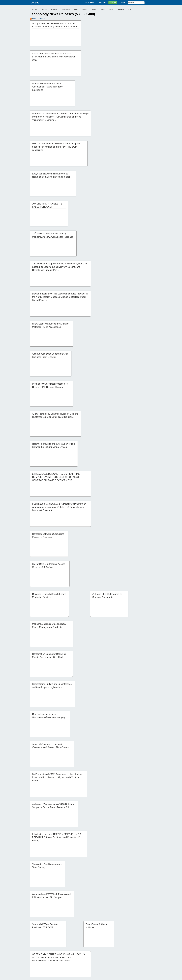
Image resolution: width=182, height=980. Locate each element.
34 (83, 953)
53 (63, 957)
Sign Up (113, 3)
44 (134, 953)
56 (78, 957)
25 (38, 953)
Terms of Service (85, 977)
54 (68, 957)
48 (38, 957)
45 (139, 953)
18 (121, 949)
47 (32, 957)
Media (94, 9)
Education (54, 9)
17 (116, 949)
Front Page (34, 9)
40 (113, 953)
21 (136, 949)
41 (118, 953)
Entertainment (66, 9)
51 (53, 957)
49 (43, 957)
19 (126, 949)
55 (73, 957)
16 (111, 949)
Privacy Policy (71, 977)
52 (58, 957)
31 (68, 953)
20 (131, 949)
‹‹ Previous (36, 949)
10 (81, 949)
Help (118, 967)
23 (147, 949)
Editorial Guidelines (118, 977)
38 (103, 953)
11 (86, 949)
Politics (102, 9)
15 (106, 949)
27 (48, 953)
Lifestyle (85, 9)
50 (48, 957)
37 (98, 953)
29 (58, 953)
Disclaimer (60, 977)
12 (91, 949)
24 (32, 953)
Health (76, 9)
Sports (111, 9)
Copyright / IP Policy (101, 977)
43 (128, 953)
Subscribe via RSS (38, 19)
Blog (99, 967)
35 (88, 953)
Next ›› (90, 957)
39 (108, 953)
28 (53, 953)
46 (144, 953)
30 (63, 953)
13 (96, 949)
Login (122, 2)
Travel (130, 9)
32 (73, 953)
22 (142, 949)
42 (123, 953)
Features (90, 2)
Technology (120, 9)
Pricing (102, 2)
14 (101, 949)
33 (78, 953)
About (64, 967)
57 (83, 957)
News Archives (108, 967)
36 (93, 953)
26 (43, 953)
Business (44, 9)
